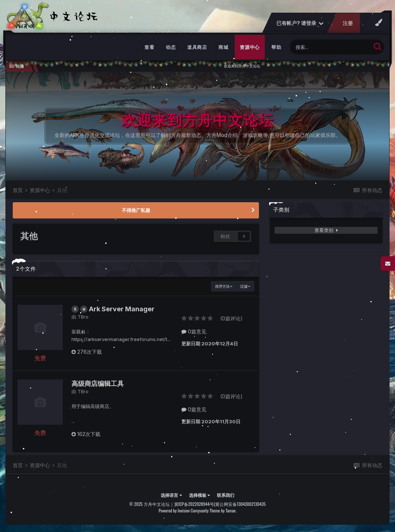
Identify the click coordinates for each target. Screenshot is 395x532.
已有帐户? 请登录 (300, 23)
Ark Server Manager (122, 309)
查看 (149, 47)
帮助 (276, 47)
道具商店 (197, 47)
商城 (223, 47)
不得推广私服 (136, 210)
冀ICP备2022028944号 (194, 504)
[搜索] (330, 47)
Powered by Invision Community (184, 510)
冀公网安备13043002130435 (240, 504)
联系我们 (226, 495)
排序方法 (224, 286)
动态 (171, 47)
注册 (348, 23)
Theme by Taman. (223, 510)
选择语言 (171, 495)
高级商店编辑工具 (98, 384)
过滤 (245, 286)
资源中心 (250, 47)
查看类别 (326, 230)
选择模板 (199, 495)
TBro (83, 317)
